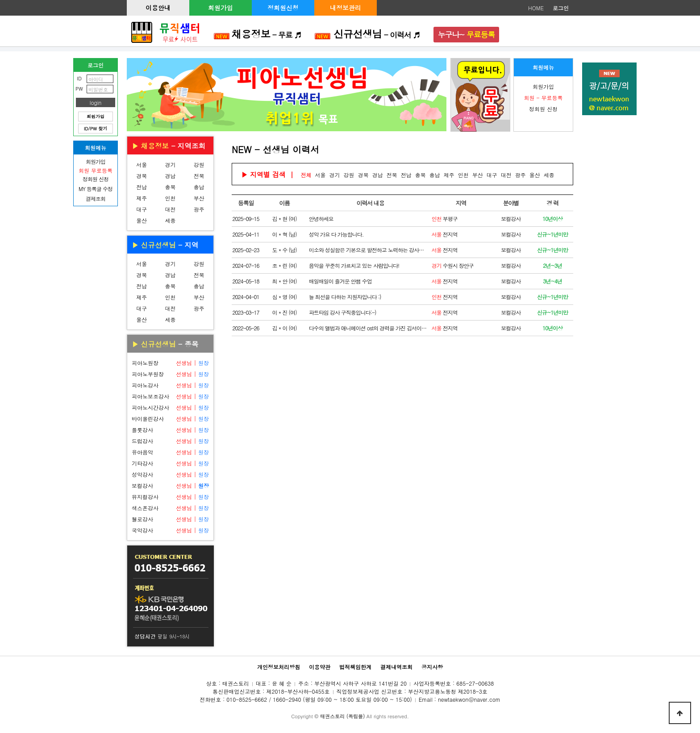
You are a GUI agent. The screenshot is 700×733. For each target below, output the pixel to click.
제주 (142, 198)
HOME (536, 8)
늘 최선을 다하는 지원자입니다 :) (345, 297)
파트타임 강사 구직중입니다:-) (343, 312)
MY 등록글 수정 (96, 189)
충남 (199, 187)
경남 (170, 176)
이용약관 (320, 667)
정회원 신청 (543, 109)
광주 (199, 209)
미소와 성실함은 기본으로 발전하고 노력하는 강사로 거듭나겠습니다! (368, 250)
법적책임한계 (355, 667)
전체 (306, 175)
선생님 (184, 363)
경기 (170, 165)
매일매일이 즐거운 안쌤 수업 (340, 281)
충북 (170, 187)
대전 (170, 209)
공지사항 (432, 667)
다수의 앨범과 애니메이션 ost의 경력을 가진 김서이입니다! (368, 328)
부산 (199, 198)
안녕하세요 (321, 219)
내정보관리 (346, 8)
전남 (142, 187)
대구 (142, 209)
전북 (199, 176)
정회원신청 (283, 8)
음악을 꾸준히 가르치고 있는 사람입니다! (354, 265)
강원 (199, 165)
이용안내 (158, 8)
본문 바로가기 (0, 0)
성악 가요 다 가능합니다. (336, 234)
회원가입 (221, 8)
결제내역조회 (396, 667)
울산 (142, 220)
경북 (142, 176)
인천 (170, 198)
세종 (170, 220)
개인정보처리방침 (279, 667)
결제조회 (96, 198)
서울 (142, 165)
